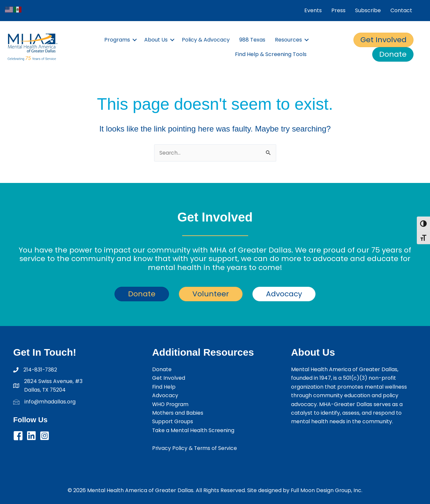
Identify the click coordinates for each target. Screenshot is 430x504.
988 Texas (252, 40)
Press (338, 10)
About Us (156, 40)
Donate (162, 369)
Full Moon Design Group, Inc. (327, 490)
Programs (117, 40)
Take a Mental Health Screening (194, 430)
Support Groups (173, 421)
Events (313, 10)
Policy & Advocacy (206, 40)
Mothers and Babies (178, 413)
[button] (135, 40)
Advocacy (165, 395)
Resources (288, 40)
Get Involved (169, 378)
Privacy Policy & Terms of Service (195, 448)
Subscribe (368, 10)
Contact (401, 10)
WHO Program (171, 404)
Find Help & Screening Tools (271, 54)
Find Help (164, 387)
